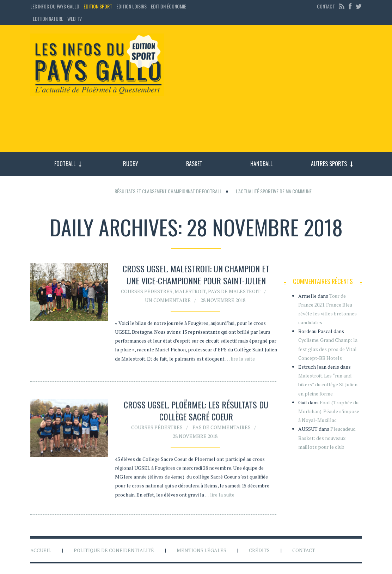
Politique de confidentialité (114, 550)
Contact (326, 6)
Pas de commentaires (222, 429)
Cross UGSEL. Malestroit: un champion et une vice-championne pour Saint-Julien (196, 274)
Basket (194, 164)
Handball (261, 164)
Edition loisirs (131, 6)
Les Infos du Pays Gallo (55, 6)
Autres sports (329, 164)
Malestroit (190, 291)
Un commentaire (168, 300)
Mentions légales (201, 550)
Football (65, 164)
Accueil (41, 550)
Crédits (259, 550)
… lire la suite (240, 359)
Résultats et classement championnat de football (168, 191)
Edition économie (169, 6)
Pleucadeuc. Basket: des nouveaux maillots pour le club (327, 438)
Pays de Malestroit (234, 291)
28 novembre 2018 (223, 300)
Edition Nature (48, 19)
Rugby (131, 164)
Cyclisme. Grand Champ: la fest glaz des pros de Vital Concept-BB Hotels (328, 349)
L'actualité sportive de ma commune (274, 191)
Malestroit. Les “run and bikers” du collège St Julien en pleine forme (328, 384)
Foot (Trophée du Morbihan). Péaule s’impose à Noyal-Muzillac (329, 411)
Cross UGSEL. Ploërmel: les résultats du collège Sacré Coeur (196, 412)
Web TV (75, 19)
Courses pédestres (147, 291)
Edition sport (98, 6)
